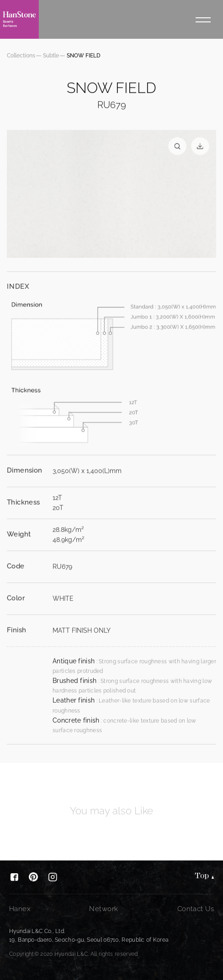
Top (202, 877)
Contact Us (196, 909)
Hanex (20, 909)
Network (104, 909)
